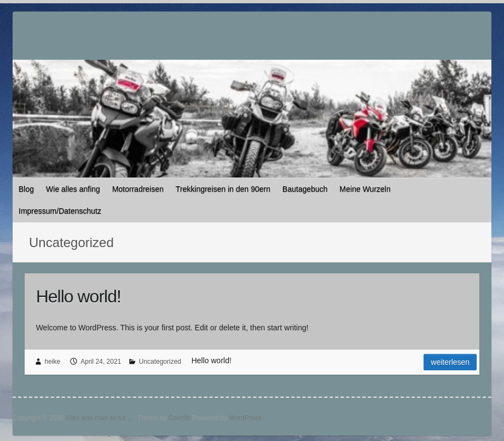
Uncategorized (160, 362)
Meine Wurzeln (365, 189)
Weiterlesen (450, 362)
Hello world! (79, 296)
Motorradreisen (138, 189)
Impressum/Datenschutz (60, 211)
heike (53, 362)
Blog (26, 189)
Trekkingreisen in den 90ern (223, 189)
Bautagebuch (305, 189)
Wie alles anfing (73, 189)
